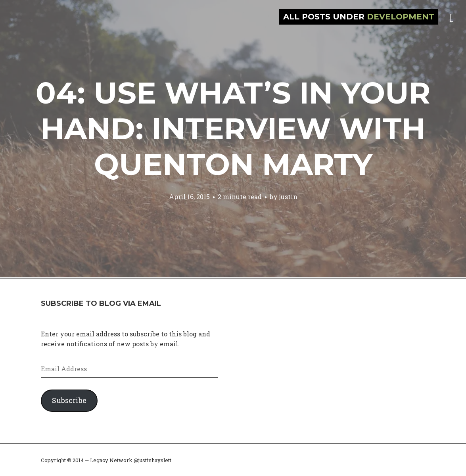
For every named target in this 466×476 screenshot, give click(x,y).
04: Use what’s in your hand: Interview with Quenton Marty (233, 129)
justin (288, 197)
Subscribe (69, 400)
